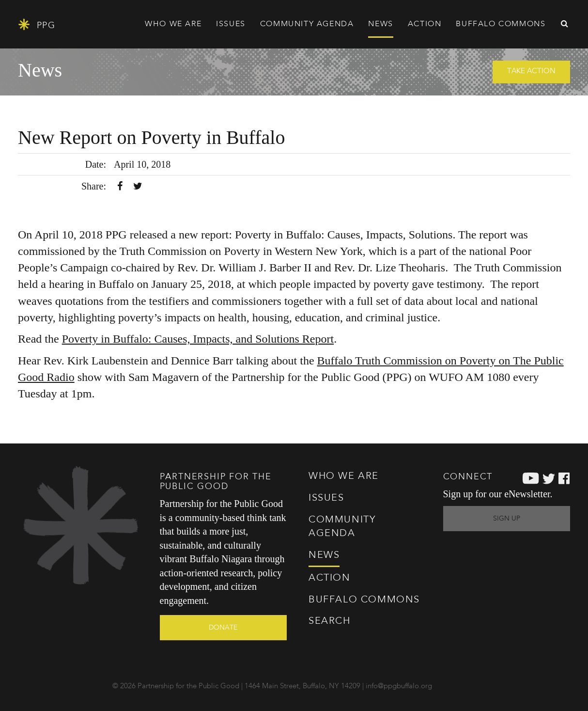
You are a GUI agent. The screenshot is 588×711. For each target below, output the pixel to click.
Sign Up (507, 519)
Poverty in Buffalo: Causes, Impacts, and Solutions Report (198, 339)
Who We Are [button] (173, 24)
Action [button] (425, 24)
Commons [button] (501, 24)
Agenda (307, 24)
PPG (37, 24)
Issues (326, 498)
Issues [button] (231, 24)
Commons (364, 600)
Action (330, 578)
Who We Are (344, 476)
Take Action (531, 71)
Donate (223, 628)
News (380, 24)
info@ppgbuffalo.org (399, 687)
